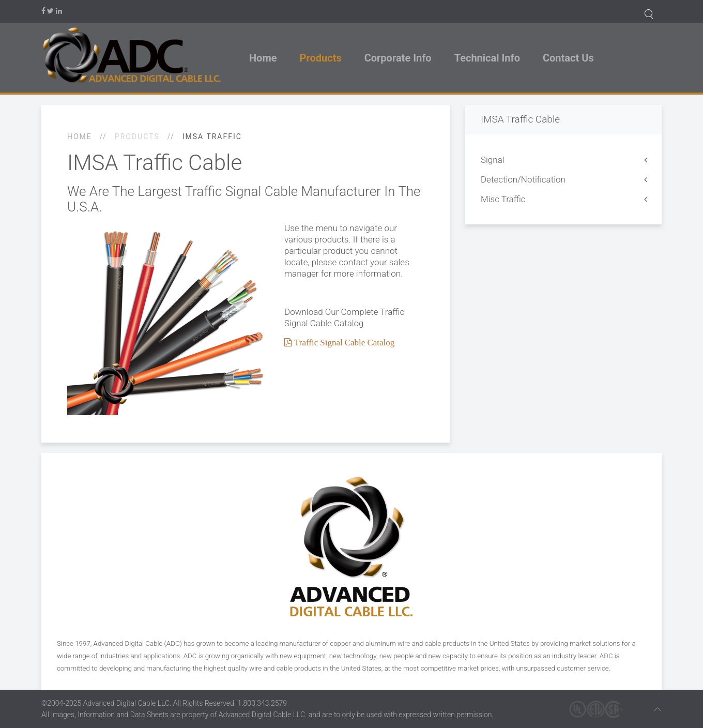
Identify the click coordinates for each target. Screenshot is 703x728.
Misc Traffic (503, 199)
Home (263, 58)
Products (321, 58)
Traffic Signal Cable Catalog (343, 342)
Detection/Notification (523, 179)
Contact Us (568, 58)
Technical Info (487, 58)
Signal (493, 160)
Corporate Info (398, 58)
